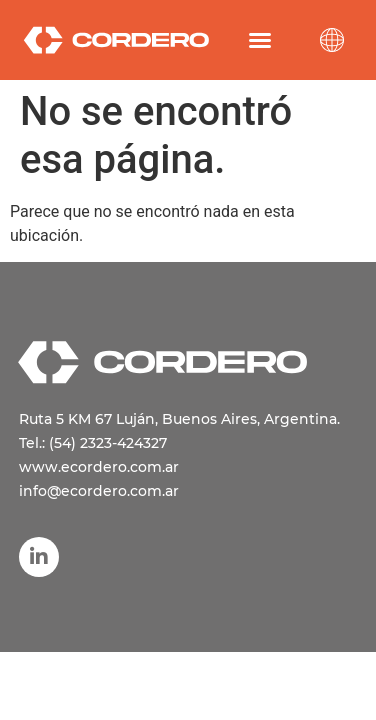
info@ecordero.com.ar (99, 491)
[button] (260, 40)
